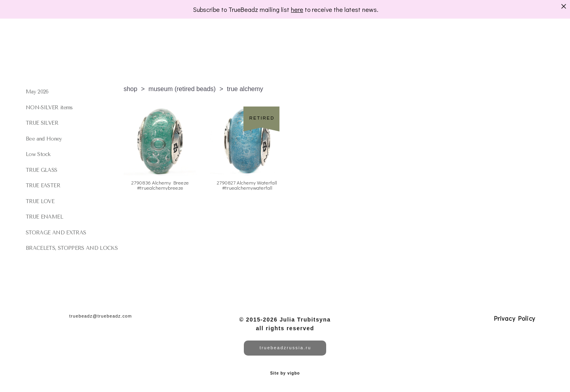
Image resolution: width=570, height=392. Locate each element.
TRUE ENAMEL (44, 217)
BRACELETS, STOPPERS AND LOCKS (72, 248)
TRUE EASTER (43, 186)
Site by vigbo (285, 373)
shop (130, 89)
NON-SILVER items (49, 108)
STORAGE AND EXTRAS (56, 233)
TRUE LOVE (40, 201)
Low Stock (38, 154)
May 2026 (37, 92)
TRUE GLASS (42, 170)
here (297, 9)
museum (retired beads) (182, 89)
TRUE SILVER (42, 123)
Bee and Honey (44, 139)
